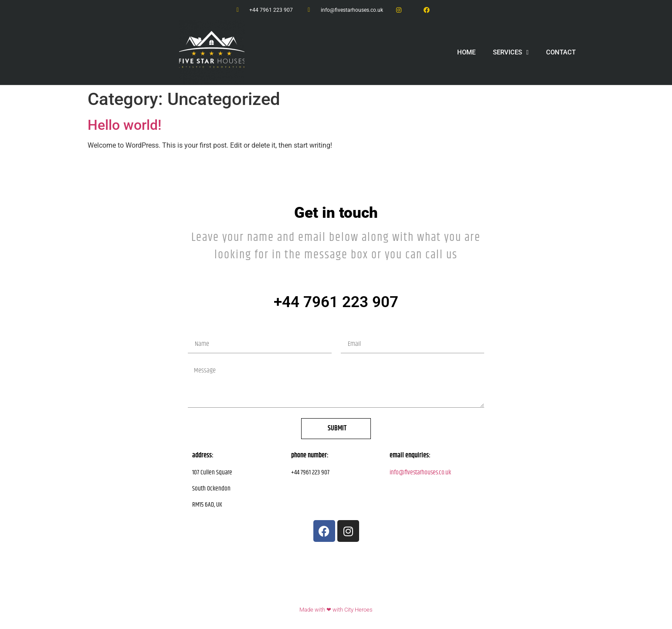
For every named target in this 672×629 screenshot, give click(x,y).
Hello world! (124, 125)
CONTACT (561, 52)
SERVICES (511, 52)
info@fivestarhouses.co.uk (420, 472)
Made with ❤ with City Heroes (336, 610)
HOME (466, 52)
